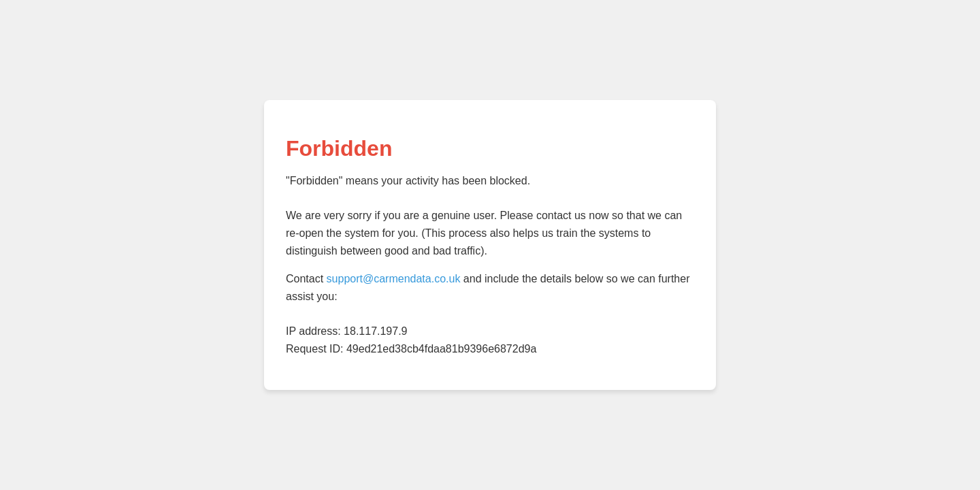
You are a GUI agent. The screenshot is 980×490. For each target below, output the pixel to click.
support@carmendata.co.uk (394, 279)
